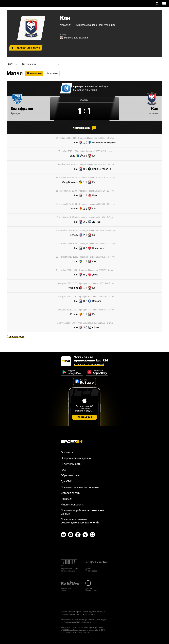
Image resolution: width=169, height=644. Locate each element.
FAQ (63, 470)
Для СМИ (66, 481)
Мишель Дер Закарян (74, 38)
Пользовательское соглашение (80, 487)
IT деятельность (71, 464)
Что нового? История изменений (89, 364)
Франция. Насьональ (85, 87)
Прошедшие (34, 73)
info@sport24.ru (87, 622)
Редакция (67, 499)
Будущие (52, 73)
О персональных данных (76, 458)
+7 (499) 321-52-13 (87, 614)
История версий (70, 493)
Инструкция (85, 417)
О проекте (67, 452)
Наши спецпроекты (73, 505)
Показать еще (16, 337)
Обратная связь (70, 475)
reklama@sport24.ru (86, 620)
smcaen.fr (65, 25)
